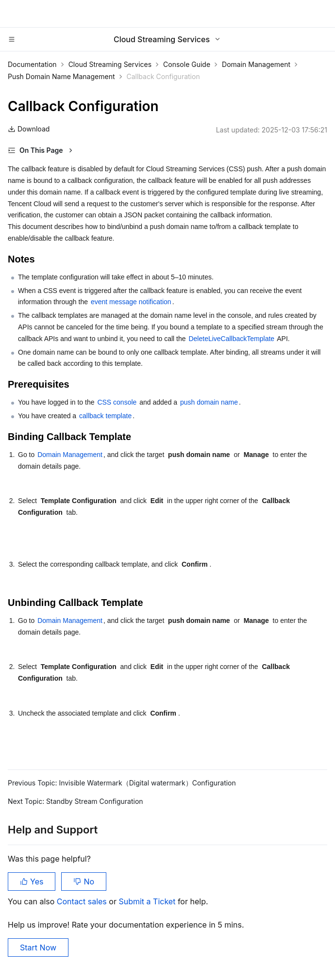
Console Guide (187, 64)
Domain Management (256, 64)
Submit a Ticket (148, 901)
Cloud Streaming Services (110, 64)
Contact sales (83, 901)
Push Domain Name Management (61, 76)
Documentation (32, 64)
